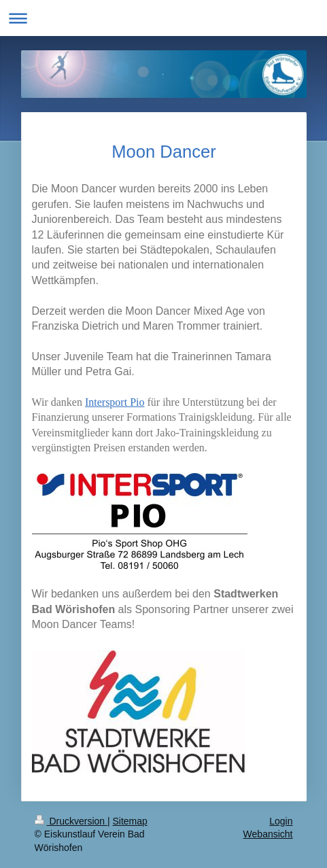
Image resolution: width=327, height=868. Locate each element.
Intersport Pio (115, 402)
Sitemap (130, 821)
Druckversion (71, 821)
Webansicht (268, 834)
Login (281, 821)
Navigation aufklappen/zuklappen (163, 18)
